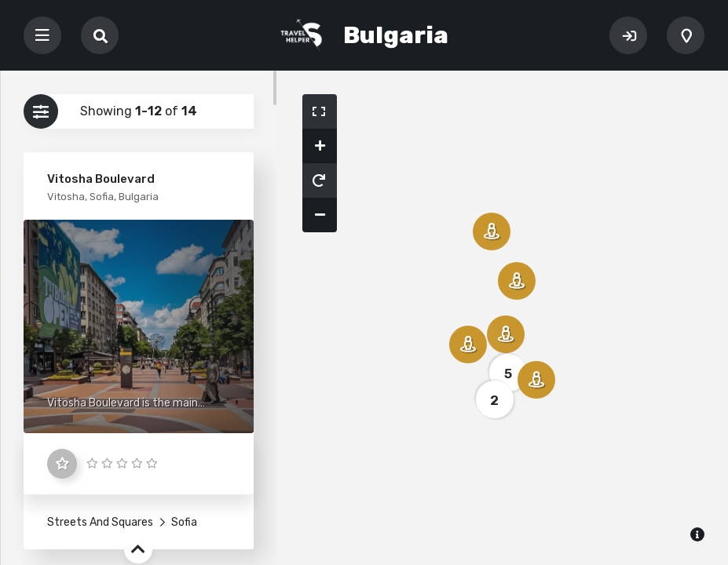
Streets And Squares (100, 522)
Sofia (183, 522)
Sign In (628, 35)
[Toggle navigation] (42, 35)
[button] (320, 111)
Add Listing (686, 35)
